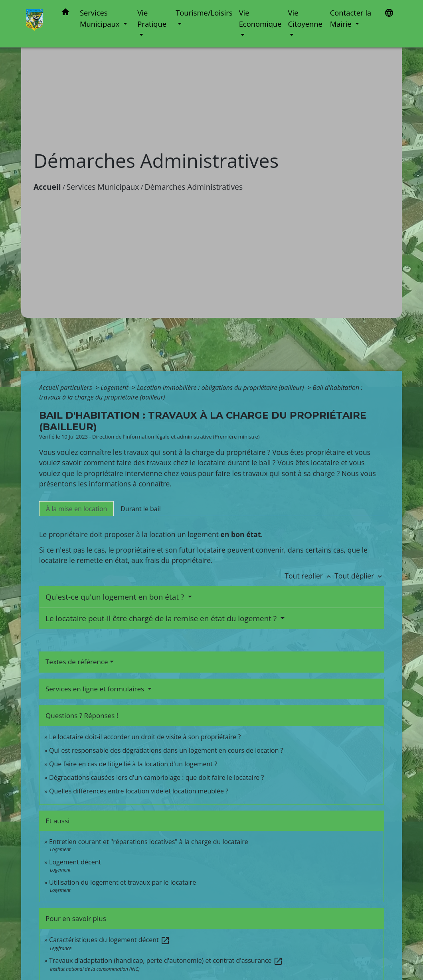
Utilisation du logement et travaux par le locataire (123, 882)
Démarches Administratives (194, 187)
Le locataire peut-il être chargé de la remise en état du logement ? (162, 618)
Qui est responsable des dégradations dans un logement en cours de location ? (166, 750)
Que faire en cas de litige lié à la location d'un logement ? (133, 764)
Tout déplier (359, 576)
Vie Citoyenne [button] (305, 18)
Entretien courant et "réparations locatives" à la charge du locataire (149, 842)
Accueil (47, 187)
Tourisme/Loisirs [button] (204, 13)
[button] (65, 13)
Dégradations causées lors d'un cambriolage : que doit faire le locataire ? (156, 777)
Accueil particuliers (66, 388)
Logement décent (75, 862)
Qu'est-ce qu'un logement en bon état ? (116, 597)
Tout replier (309, 576)
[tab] (76, 509)
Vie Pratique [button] (152, 18)
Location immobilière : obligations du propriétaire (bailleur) (221, 388)
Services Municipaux (103, 187)
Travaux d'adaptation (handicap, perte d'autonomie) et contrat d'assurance (166, 960)
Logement (115, 388)
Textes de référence (77, 662)
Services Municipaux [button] (101, 18)
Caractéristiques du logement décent (110, 940)
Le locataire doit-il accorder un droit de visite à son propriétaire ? (145, 737)
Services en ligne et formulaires (96, 689)
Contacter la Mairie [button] (351, 18)
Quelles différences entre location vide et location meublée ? (139, 791)
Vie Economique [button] (260, 18)
